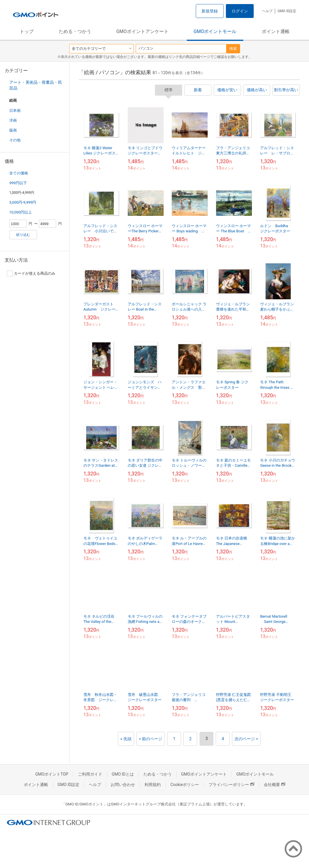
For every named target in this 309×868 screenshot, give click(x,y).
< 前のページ (151, 739)
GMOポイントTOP (52, 774)
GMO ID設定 (287, 11)
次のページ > (246, 739)
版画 (13, 130)
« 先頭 (126, 739)
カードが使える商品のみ (31, 273)
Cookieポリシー (185, 785)
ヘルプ (267, 11)
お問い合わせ (123, 785)
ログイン (240, 11)
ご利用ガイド (90, 774)
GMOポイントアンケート (142, 31)
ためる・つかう (75, 31)
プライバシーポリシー (231, 785)
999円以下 (18, 183)
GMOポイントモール (215, 31)
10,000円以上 (21, 212)
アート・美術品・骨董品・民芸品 (36, 85)
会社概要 (275, 785)
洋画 (13, 120)
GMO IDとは (123, 774)
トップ (27, 31)
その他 (15, 140)
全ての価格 (19, 173)
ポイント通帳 (276, 31)
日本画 (15, 111)
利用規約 (153, 785)
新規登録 (210, 11)
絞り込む (23, 235)
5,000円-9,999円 (23, 202)
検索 (233, 49)
